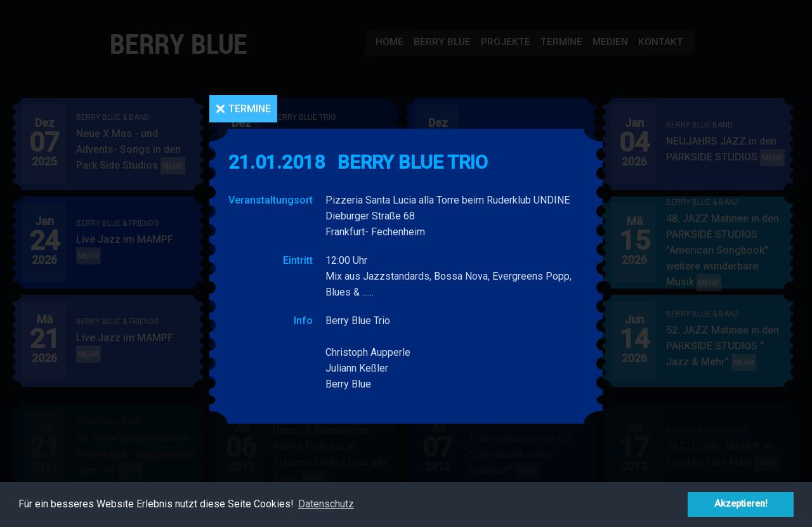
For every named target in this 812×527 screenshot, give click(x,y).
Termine (250, 109)
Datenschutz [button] (326, 504)
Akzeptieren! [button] (741, 504)
